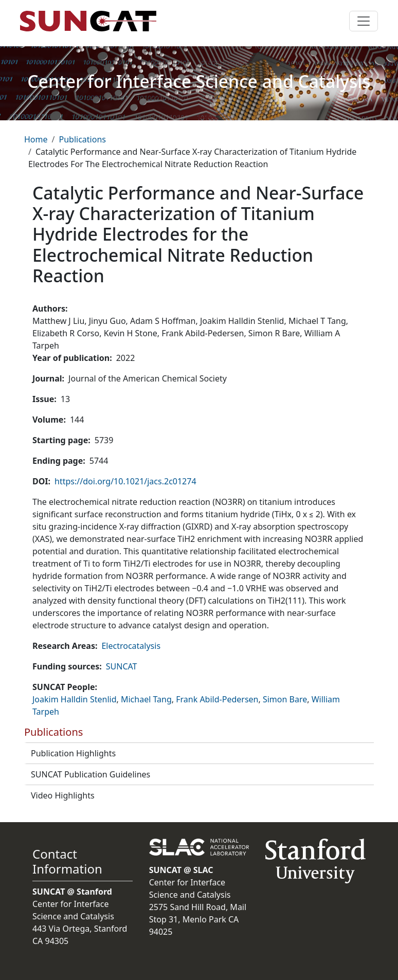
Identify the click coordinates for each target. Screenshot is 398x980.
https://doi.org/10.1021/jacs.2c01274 (125, 481)
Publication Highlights (73, 753)
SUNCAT (122, 666)
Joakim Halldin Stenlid (75, 699)
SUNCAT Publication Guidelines (91, 774)
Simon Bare (285, 699)
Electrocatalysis (131, 646)
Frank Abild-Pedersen (217, 699)
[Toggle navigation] (364, 21)
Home (36, 139)
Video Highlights (63, 795)
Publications (82, 139)
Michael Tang (146, 699)
